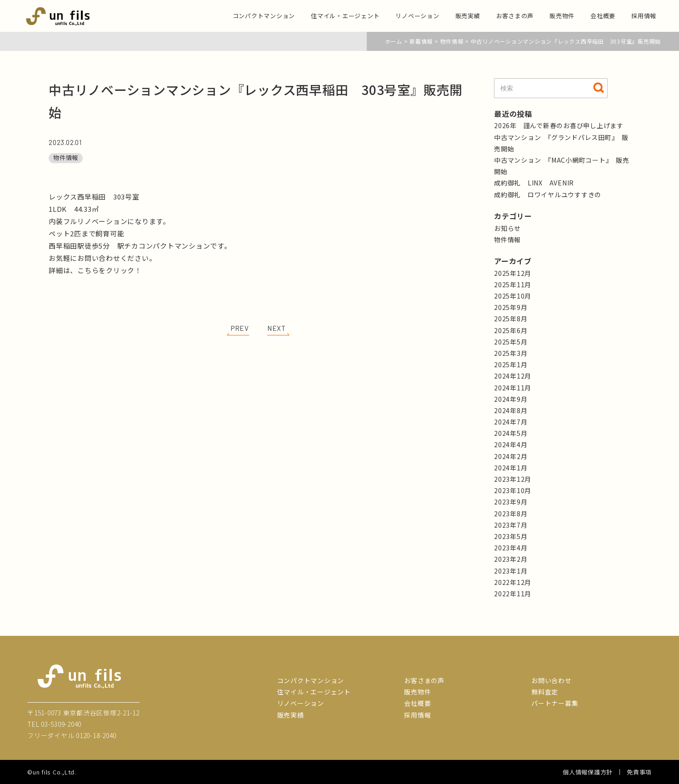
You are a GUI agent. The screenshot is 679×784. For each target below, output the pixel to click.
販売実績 (468, 16)
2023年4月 (511, 548)
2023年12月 (513, 479)
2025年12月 (513, 273)
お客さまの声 (515, 16)
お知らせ (507, 228)
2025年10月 (513, 296)
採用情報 (644, 16)
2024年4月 (511, 444)
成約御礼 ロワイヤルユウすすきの (548, 195)
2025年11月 (513, 285)
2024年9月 (511, 399)
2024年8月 (511, 410)
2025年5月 (511, 342)
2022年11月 (513, 594)
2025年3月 (511, 353)
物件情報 (66, 157)
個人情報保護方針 (588, 772)
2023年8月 (511, 514)
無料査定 (545, 692)
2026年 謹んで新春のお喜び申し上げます (559, 125)
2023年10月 (513, 490)
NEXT (277, 328)
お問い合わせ (552, 680)
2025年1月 (511, 365)
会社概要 (603, 16)
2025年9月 (511, 307)
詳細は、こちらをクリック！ (95, 270)
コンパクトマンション (264, 16)
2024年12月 (513, 376)
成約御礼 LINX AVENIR (534, 183)
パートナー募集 (555, 703)
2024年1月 (511, 468)
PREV (240, 328)
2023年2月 (511, 559)
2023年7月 (511, 525)
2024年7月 (511, 422)
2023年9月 (511, 502)
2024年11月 (513, 388)
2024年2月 (511, 456)
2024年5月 (511, 433)
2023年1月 (511, 571)
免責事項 (639, 772)
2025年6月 (511, 330)
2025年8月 (511, 319)
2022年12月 (513, 582)
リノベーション (417, 16)
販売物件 (562, 16)
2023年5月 (511, 536)
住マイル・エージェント (345, 16)
